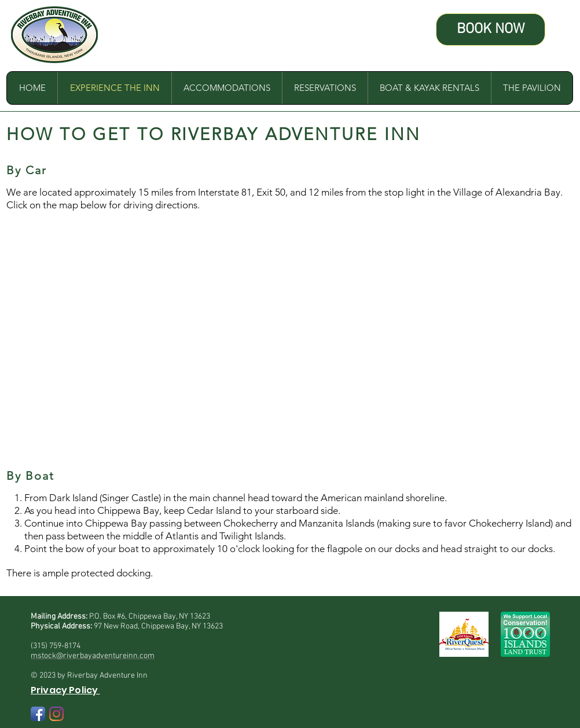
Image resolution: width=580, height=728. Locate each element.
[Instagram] (56, 714)
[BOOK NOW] (491, 30)
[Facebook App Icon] (38, 714)
